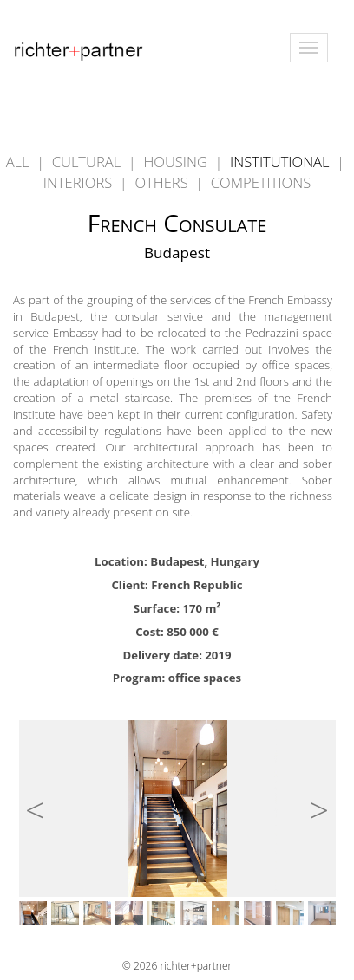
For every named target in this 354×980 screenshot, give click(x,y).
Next (311, 802)
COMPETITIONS (261, 182)
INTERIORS (80, 182)
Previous (43, 802)
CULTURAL (88, 162)
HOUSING (177, 162)
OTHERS (163, 182)
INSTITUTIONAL (282, 162)
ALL (18, 162)
